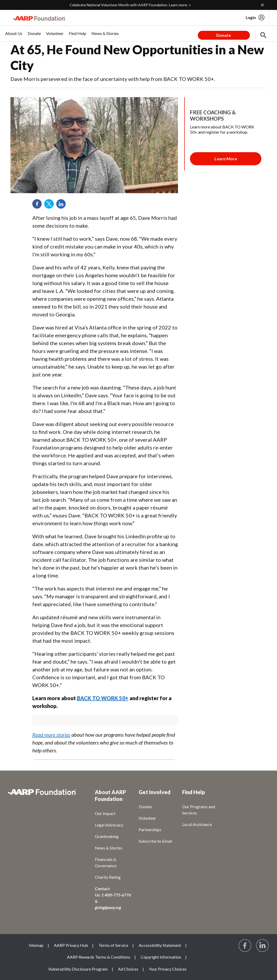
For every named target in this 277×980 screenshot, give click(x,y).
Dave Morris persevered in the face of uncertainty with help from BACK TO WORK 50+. (113, 79)
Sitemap (36, 945)
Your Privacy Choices (168, 969)
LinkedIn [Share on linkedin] (63, 206)
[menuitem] (14, 36)
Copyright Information (161, 957)
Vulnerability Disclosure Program (78, 969)
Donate (224, 35)
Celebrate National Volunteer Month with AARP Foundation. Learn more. (129, 5)
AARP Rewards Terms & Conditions (99, 957)
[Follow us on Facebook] (245, 946)
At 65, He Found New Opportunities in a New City (137, 57)
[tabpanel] (235, 33)
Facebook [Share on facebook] (39, 206)
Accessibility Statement (160, 945)
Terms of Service (113, 945)
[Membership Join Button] (226, 159)
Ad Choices (128, 969)
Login (251, 17)
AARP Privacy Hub (71, 945)
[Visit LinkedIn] (263, 946)
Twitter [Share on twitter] (51, 206)
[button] (263, 35)
